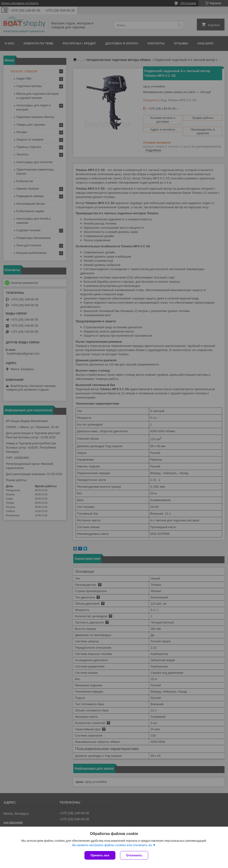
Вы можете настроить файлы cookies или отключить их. (112, 845)
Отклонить (134, 855)
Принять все (100, 855)
